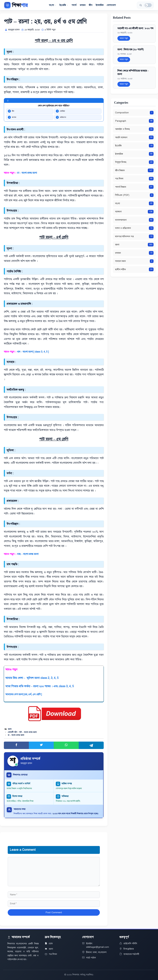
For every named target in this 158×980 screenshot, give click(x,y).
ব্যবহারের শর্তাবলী (131, 954)
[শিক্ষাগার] (16, 5)
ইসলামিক (100, 5)
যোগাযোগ (111, 5)
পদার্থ (74, 5)
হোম (51, 943)
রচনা (10, 729)
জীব (90, 5)
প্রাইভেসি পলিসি (130, 943)
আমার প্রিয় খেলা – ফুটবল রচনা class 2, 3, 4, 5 (32, 678)
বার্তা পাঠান (91, 958)
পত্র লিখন (53, 954)
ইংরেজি (64, 5)
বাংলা (52, 5)
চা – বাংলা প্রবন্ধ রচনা (27, 173)
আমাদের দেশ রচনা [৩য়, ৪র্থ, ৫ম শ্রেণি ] (24, 694)
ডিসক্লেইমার (129, 949)
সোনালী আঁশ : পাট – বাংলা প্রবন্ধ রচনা (22, 732)
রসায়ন (83, 5)
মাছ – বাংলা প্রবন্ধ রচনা (28, 554)
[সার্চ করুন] (141, 5)
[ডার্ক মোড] (148, 5)
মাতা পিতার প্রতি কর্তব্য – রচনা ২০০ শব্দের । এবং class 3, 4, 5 (40, 686)
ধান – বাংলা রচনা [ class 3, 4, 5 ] (33, 352)
